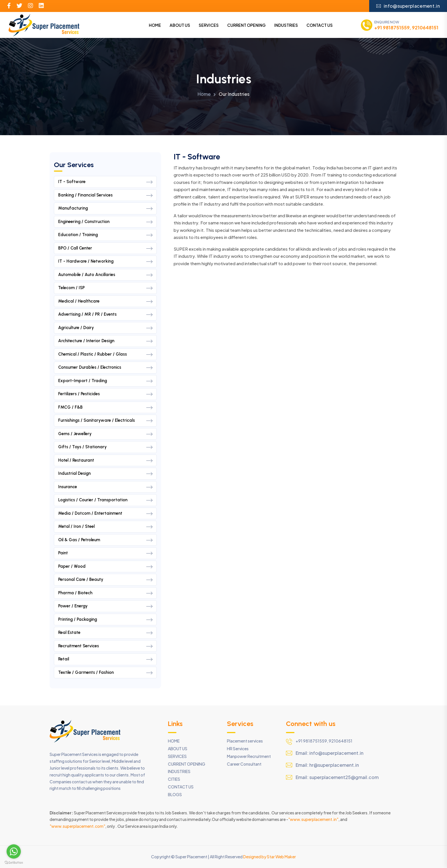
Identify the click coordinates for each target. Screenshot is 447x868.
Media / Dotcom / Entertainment (105, 514)
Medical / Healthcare (105, 301)
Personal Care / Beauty (105, 580)
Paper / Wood (105, 567)
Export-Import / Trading (105, 381)
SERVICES (209, 25)
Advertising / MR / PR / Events (105, 315)
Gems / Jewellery (105, 434)
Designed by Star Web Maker (270, 857)
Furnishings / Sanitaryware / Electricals (105, 421)
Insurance (105, 487)
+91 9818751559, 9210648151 (406, 28)
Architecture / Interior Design (105, 341)
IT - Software (105, 182)
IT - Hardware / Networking (105, 261)
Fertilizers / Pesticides (105, 394)
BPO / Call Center (105, 248)
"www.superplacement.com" (77, 826)
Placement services (245, 741)
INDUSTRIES (286, 25)
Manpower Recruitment (249, 756)
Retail (105, 659)
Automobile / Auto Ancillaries (105, 275)
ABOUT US (180, 25)
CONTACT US (320, 25)
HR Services (238, 749)
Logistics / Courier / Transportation (105, 500)
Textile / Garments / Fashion (105, 673)
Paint (105, 553)
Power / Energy (105, 606)
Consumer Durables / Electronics (105, 368)
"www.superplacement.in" (313, 819)
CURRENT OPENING (246, 25)
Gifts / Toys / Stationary (105, 447)
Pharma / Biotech (105, 593)
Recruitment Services (105, 646)
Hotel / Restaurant (105, 461)
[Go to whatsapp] (14, 851)
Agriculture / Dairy (105, 328)
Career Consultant (244, 764)
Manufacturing (105, 208)
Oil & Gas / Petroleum (105, 540)
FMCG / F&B (105, 407)
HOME (155, 25)
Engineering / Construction (105, 222)
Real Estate (105, 633)
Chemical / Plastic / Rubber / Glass (105, 354)
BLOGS (175, 794)
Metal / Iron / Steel (105, 527)
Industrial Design (105, 474)
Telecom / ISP (105, 288)
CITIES (174, 779)
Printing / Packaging (105, 620)
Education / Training (105, 235)
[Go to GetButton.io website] (14, 862)
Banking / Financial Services (105, 195)
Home (204, 94)
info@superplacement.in (408, 6)
